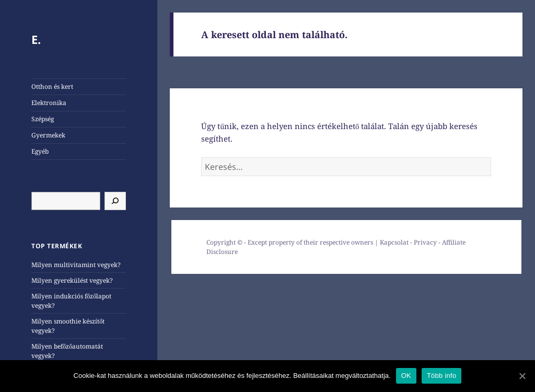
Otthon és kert (52, 87)
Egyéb (40, 151)
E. (36, 39)
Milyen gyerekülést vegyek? (72, 280)
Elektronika (49, 103)
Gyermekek (48, 135)
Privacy (425, 242)
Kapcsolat (394, 242)
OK (406, 376)
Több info (441, 376)
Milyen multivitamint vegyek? (76, 265)
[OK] (522, 376)
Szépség (43, 119)
